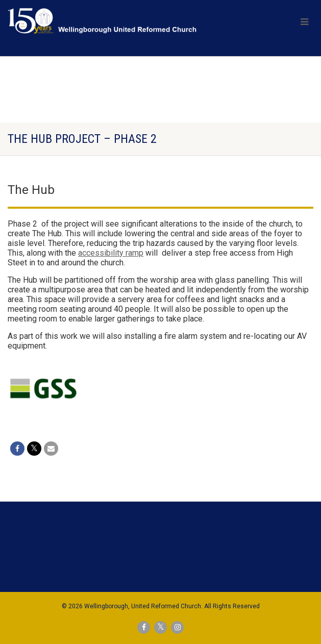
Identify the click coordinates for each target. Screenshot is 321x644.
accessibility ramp (111, 253)
